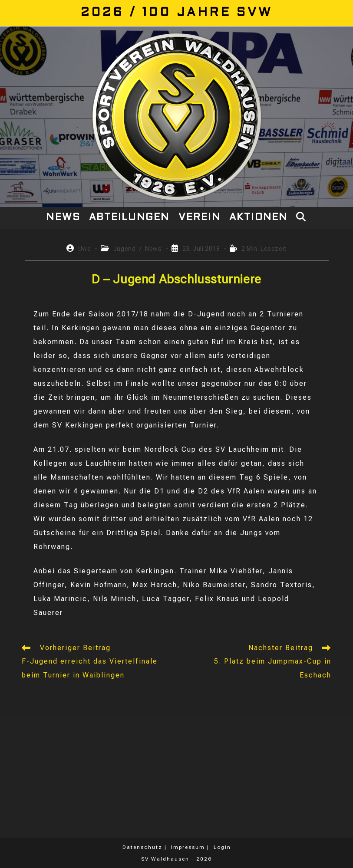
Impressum (188, 847)
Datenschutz (142, 847)
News (153, 249)
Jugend (125, 249)
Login (222, 847)
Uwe (85, 249)
